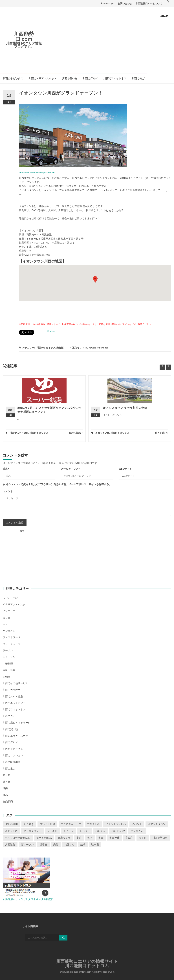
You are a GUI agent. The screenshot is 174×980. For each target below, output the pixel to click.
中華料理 (8, 664)
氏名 (6, 469)
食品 (5, 795)
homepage (107, 3)
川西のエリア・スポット (43, 78)
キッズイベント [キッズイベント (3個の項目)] (32, 831)
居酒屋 (6, 677)
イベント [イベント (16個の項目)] (137, 824)
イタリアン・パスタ (14, 604)
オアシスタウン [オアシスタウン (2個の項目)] (157, 824)
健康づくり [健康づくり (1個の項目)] (64, 838)
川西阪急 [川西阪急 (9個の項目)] (10, 844)
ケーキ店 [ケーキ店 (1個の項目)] (52, 831)
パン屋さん (9, 631)
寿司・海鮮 (9, 670)
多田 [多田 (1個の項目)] (101, 838)
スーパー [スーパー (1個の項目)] (84, 831)
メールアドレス (70, 469)
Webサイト (125, 469)
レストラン (9, 657)
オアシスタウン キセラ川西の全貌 (125, 408)
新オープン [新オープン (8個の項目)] (27, 844)
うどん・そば (10, 598)
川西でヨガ (138, 78)
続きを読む (76, 433)
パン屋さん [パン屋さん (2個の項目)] (137, 831)
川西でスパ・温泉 (19, 433)
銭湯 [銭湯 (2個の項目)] (83, 844)
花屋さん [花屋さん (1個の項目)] (69, 844)
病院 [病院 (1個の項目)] (56, 844)
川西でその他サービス (15, 683)
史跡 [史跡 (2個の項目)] (79, 838)
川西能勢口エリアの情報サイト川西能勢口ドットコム (87, 963)
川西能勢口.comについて (149, 3)
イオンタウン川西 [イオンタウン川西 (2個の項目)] (116, 824)
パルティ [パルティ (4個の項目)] (100, 831)
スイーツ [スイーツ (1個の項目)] (68, 831)
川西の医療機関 (12, 762)
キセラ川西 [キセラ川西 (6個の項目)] (11, 831)
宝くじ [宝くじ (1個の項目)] (143, 838)
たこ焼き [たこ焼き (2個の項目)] (29, 824)
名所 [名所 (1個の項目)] (90, 838)
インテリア (9, 611)
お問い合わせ (125, 3)
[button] (95, 279)
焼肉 (5, 788)
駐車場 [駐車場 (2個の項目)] (95, 844)
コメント (8, 491)
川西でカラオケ (12, 690)
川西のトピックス (13, 78)
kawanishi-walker (99, 348)
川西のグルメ (90, 78)
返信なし (77, 348)
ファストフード (12, 637)
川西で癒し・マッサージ (17, 723)
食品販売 (8, 801)
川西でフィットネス (115, 78)
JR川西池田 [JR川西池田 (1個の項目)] (11, 824)
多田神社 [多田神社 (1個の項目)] (114, 838)
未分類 (60, 348)
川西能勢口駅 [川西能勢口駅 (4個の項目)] (160, 838)
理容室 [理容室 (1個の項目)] (43, 844)
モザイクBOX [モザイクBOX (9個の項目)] (44, 838)
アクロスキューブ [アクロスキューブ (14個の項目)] (71, 824)
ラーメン (8, 650)
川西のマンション (13, 755)
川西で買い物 (70, 78)
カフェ (6, 618)
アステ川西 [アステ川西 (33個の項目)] (93, 824)
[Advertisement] (108, 45)
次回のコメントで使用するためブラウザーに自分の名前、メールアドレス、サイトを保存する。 (57, 484)
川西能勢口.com (24, 37)
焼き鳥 (6, 782)
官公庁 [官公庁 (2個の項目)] (129, 838)
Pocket (51, 331)
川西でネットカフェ (14, 703)
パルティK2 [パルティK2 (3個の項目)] (118, 831)
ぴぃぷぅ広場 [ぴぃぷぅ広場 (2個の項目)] (47, 824)
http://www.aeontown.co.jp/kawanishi (37, 173)
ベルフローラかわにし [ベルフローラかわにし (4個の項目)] (18, 838)
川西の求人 (9, 769)
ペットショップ (12, 644)
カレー (6, 624)
